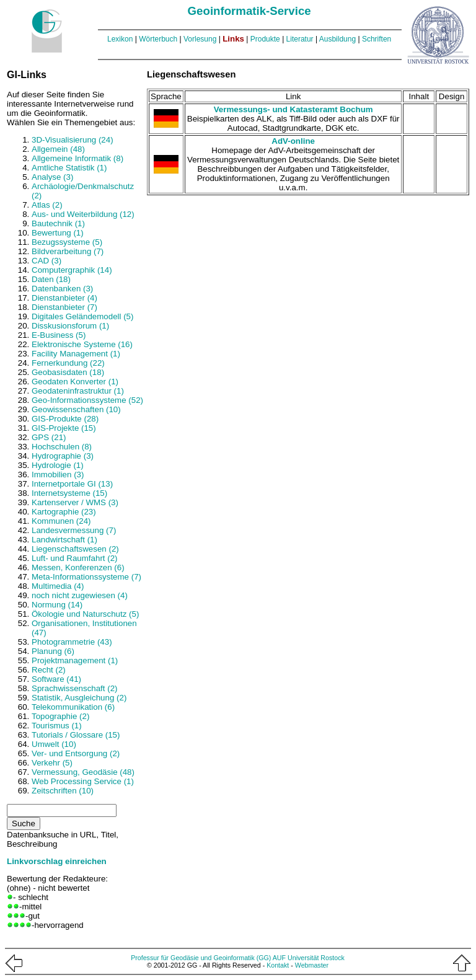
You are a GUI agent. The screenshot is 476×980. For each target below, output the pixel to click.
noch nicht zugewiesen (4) (80, 595)
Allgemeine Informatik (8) (77, 158)
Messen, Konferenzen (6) (78, 567)
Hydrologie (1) (58, 465)
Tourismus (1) (57, 726)
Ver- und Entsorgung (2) (76, 753)
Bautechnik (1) (58, 223)
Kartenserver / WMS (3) (75, 502)
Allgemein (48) (58, 149)
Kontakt (278, 965)
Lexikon (120, 39)
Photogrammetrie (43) (72, 642)
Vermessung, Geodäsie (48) (83, 772)
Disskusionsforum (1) (70, 326)
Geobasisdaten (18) (68, 372)
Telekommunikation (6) (73, 707)
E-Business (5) (59, 335)
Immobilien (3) (58, 475)
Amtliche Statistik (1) (69, 168)
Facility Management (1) (76, 354)
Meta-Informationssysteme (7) (86, 577)
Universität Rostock (316, 958)
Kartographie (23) (64, 512)
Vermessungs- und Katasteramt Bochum (293, 109)
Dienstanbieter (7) (64, 307)
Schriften (377, 39)
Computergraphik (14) (72, 270)
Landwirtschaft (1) (64, 540)
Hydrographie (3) (63, 456)
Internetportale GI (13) (72, 484)
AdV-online (293, 141)
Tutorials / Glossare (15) (76, 735)
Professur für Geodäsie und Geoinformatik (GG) (201, 958)
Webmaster (312, 965)
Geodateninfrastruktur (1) (78, 391)
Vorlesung (200, 39)
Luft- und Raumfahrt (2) (75, 558)
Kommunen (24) (61, 521)
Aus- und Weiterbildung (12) (83, 214)
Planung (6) (53, 651)
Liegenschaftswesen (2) (75, 549)
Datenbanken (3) (62, 289)
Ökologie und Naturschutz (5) (85, 614)
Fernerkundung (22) (68, 363)
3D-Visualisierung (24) (73, 140)
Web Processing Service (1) (83, 781)
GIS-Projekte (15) (64, 428)
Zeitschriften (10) (63, 791)
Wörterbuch (158, 39)
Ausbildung (337, 39)
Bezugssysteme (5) (67, 242)
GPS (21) (49, 437)
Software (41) (56, 679)
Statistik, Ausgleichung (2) (79, 698)
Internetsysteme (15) (69, 493)
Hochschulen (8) (62, 447)
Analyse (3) (52, 177)
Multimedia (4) (58, 586)
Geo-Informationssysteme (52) (87, 400)
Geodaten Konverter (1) (75, 382)
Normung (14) (57, 605)
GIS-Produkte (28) (65, 419)
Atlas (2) (47, 205)
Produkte (265, 39)
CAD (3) (46, 261)
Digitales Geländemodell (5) (82, 316)
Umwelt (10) (54, 744)
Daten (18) (51, 279)
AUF (279, 958)
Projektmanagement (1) (75, 660)
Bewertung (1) (58, 233)
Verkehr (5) (52, 763)
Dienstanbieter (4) (64, 298)
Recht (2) (49, 670)
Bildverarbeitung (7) (68, 251)
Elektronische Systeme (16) (82, 344)
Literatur (300, 39)
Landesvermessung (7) (74, 530)
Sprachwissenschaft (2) (75, 688)
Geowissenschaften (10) (76, 409)
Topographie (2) (60, 716)
